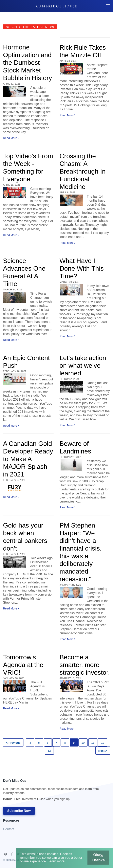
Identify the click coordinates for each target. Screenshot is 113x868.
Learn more (58, 863)
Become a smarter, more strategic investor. (85, 665)
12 (103, 743)
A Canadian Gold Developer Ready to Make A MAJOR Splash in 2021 (28, 459)
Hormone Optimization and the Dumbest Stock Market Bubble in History (27, 63)
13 (49, 751)
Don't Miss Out (54, 791)
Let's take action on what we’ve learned (83, 365)
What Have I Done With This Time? (82, 268)
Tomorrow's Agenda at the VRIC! (23, 665)
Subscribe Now (19, 811)
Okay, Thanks (92, 860)
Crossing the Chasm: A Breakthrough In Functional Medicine (83, 171)
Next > (103, 751)
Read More (11, 138)
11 (93, 743)
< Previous (13, 743)
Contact (9, 829)
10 (83, 743)
